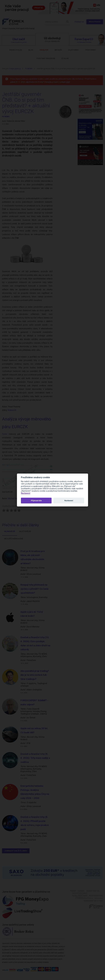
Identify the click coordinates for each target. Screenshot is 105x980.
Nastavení (26, 493)
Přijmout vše (36, 501)
